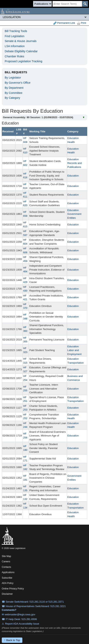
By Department (14, 88)
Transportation (76, 363)
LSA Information (15, 46)
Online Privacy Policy (13, 589)
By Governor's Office (18, 83)
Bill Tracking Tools (16, 31)
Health (71, 142)
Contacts (6, 567)
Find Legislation (15, 36)
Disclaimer (7, 594)
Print (82, 23)
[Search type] (42, 4)
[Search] (67, 4)
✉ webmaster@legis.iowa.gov (19, 614)
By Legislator (13, 78)
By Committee (14, 93)
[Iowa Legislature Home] (44, 11)
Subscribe (7, 578)
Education (73, 138)
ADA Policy (8, 583)
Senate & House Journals (21, 41)
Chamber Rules (14, 56)
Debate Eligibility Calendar (21, 51)
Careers (6, 562)
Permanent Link (64, 23)
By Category (12, 98)
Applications (8, 572)
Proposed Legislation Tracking (24, 61)
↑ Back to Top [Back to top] (12, 640)
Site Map (6, 556)
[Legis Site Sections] (44, 17)
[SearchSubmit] (85, 4)
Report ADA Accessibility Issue (22, 624)
